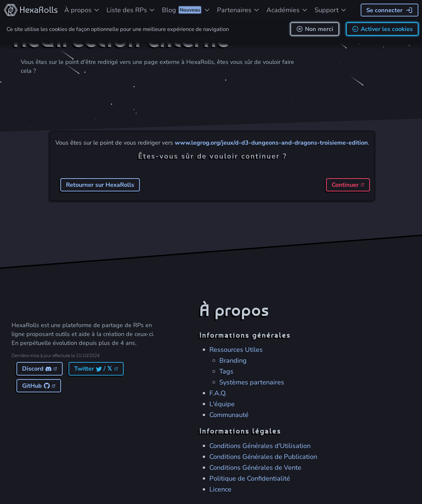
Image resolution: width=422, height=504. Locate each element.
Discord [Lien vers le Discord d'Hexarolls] (39, 368)
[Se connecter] (390, 10)
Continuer (347, 185)
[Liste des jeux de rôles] (131, 10)
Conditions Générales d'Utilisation (260, 446)
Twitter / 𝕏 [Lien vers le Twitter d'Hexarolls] (96, 368)
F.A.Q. (218, 393)
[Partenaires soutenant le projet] (238, 10)
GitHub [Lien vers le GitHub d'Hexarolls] (38, 385)
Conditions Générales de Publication (263, 456)
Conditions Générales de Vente (255, 467)
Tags (226, 371)
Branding (233, 360)
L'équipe (222, 404)
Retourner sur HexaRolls (100, 185)
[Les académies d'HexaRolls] (287, 10)
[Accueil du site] (30, 10)
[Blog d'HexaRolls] (186, 10)
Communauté (229, 415)
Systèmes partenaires (252, 382)
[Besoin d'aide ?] (331, 10)
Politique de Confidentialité (250, 478)
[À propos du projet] (82, 10)
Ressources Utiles (236, 349)
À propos (234, 310)
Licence (220, 489)
